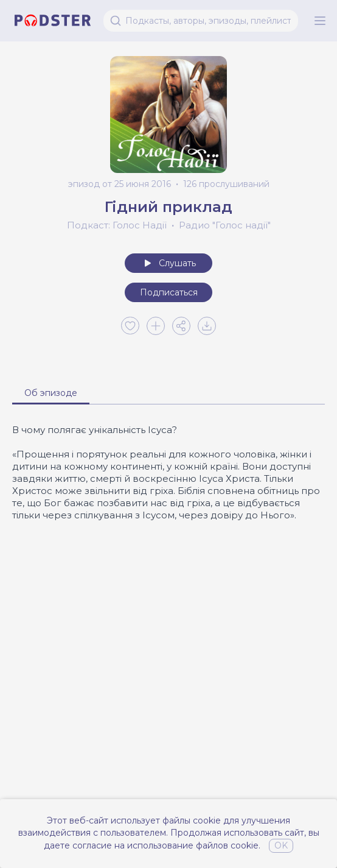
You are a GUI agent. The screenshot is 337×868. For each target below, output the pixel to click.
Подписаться (169, 292)
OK (281, 845)
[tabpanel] (168, 473)
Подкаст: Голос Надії (117, 225)
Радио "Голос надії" (225, 225)
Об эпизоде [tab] (51, 393)
